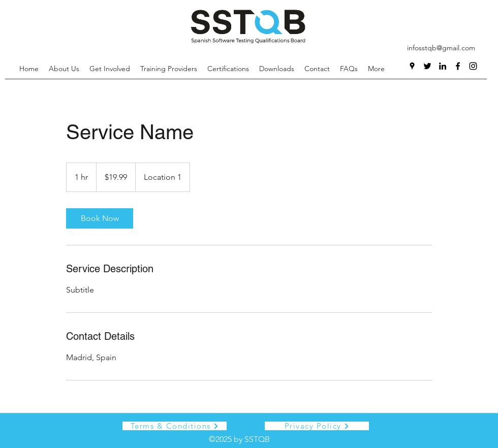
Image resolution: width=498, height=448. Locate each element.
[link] (100, 218)
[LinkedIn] (443, 66)
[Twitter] (427, 66)
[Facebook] (458, 66)
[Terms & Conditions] (175, 426)
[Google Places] (412, 66)
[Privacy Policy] (317, 426)
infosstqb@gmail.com (441, 48)
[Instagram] (473, 66)
